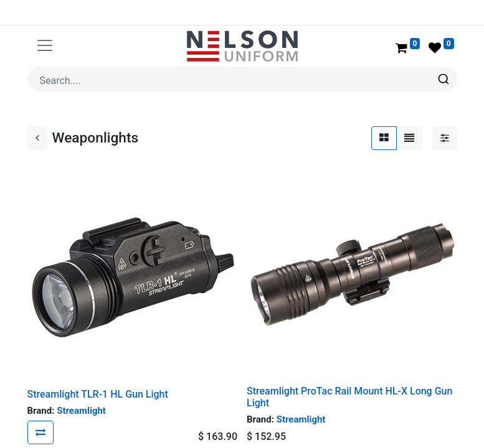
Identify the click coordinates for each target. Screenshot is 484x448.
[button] (40, 432)
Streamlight (81, 411)
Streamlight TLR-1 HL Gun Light (98, 394)
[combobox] (242, 79)
